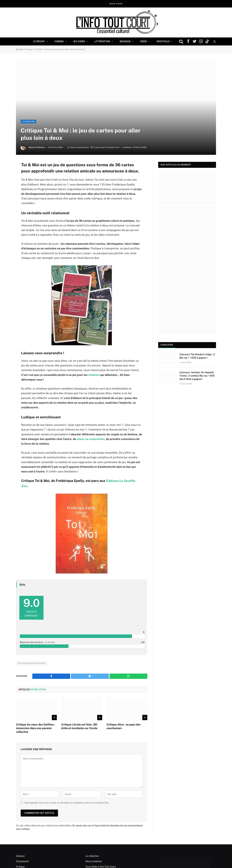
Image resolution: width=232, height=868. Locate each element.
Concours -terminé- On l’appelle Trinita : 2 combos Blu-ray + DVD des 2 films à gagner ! (197, 376)
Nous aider (116, 4)
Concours (167, 345)
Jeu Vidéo (79, 41)
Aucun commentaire (78, 147)
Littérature (102, 41)
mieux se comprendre (91, 439)
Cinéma (59, 41)
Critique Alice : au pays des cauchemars (123, 726)
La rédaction (92, 856)
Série (143, 41)
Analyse (20, 856)
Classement (22, 861)
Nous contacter (94, 861)
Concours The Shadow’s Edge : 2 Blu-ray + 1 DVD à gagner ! (197, 356)
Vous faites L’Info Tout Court (101, 867)
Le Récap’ (39, 41)
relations (94, 375)
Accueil (20, 49)
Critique (20, 867)
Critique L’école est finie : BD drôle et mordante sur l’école (79, 726)
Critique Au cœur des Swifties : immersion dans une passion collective (36, 728)
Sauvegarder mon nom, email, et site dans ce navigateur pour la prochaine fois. (67, 803)
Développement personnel (32, 663)
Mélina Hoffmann (37, 147)
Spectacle (163, 41)
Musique (125, 41)
